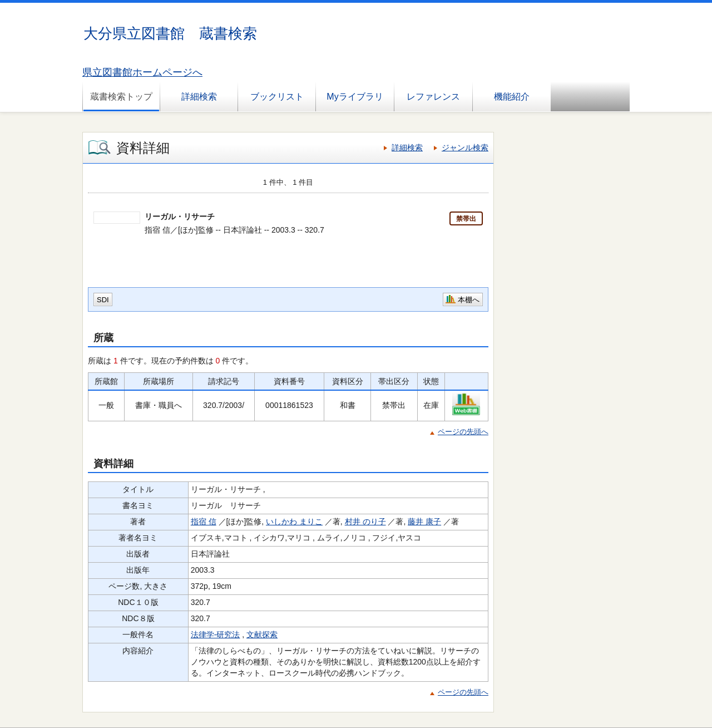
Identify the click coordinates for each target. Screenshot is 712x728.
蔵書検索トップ (121, 97)
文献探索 (262, 634)
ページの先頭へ (463, 432)
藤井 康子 (424, 522)
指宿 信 (204, 522)
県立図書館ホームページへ (142, 72)
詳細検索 (199, 97)
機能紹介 (512, 97)
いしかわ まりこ (294, 522)
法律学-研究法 (216, 634)
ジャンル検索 (465, 147)
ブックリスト (277, 97)
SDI (103, 300)
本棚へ (469, 300)
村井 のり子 (365, 522)
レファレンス (433, 97)
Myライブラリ (355, 97)
